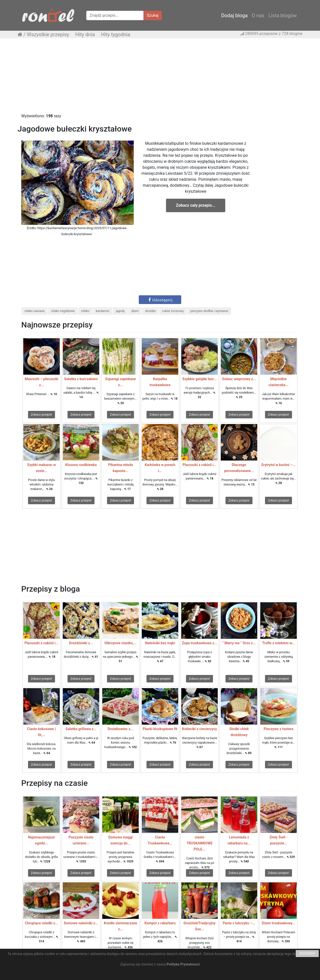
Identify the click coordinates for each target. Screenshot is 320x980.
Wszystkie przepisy (48, 34)
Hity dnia (85, 34)
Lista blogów (282, 15)
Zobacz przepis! (41, 415)
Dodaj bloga (234, 15)
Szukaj (153, 15)
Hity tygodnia (116, 34)
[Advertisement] (160, 78)
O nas (258, 15)
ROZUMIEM (307, 954)
